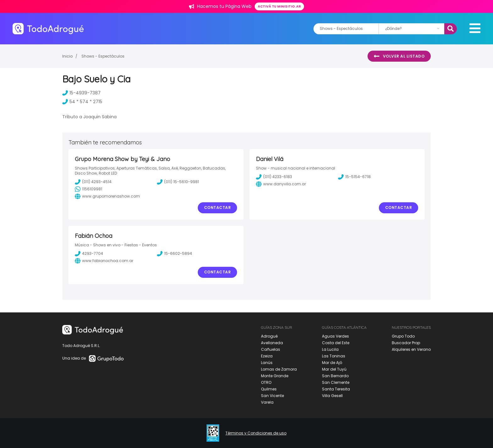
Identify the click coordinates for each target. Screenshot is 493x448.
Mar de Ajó (332, 363)
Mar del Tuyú (334, 369)
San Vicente (272, 396)
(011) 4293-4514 (93, 182)
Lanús (267, 363)
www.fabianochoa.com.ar (104, 261)
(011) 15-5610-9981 (178, 182)
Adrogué (269, 336)
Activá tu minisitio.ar (279, 6)
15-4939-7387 (81, 93)
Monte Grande (275, 376)
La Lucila (330, 349)
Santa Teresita (336, 389)
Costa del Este (336, 343)
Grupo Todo (403, 336)
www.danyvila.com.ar (281, 184)
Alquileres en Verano (411, 349)
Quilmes (269, 389)
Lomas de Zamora (279, 369)
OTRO (266, 382)
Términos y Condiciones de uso (256, 433)
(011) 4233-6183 (274, 177)
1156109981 (89, 189)
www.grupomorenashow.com (107, 196)
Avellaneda (272, 343)
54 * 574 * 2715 (82, 102)
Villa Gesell (332, 396)
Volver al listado (399, 56)
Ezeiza (267, 356)
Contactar (218, 207)
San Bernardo (335, 376)
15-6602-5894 (174, 254)
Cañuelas (271, 349)
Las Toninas (334, 356)
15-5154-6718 (354, 177)
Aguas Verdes (335, 336)
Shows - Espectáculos (103, 56)
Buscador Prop (406, 343)
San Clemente (336, 382)
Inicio (67, 56)
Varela (267, 402)
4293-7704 (89, 254)
